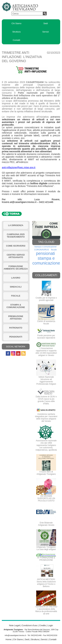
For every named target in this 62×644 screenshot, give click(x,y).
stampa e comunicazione (46, 261)
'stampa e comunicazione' (45, 247)
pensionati (45, 253)
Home (9, 639)
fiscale (54, 250)
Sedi (46, 23)
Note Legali (15, 625)
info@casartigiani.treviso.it (15, 635)
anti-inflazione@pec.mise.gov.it (19, 167)
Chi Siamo (16, 23)
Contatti (16, 40)
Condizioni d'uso (30, 625)
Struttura (16, 32)
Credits (43, 625)
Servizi (46, 32)
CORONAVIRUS (41, 250)
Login (50, 625)
